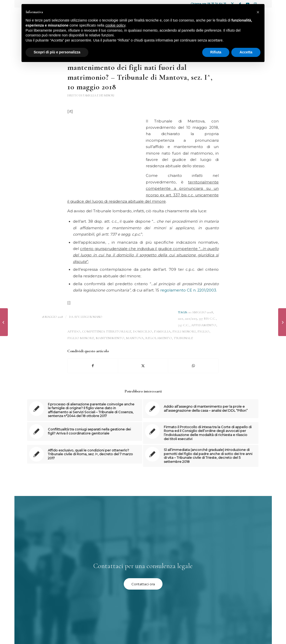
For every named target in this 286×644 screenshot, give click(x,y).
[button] (258, 12)
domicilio (142, 331)
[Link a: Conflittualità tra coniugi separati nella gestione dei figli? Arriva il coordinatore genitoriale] (85, 431)
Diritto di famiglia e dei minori (91, 95)
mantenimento (110, 338)
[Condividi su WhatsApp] (193, 366)
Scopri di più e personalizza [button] (57, 52)
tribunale (183, 338)
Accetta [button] (246, 52)
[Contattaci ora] (143, 584)
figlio (203, 331)
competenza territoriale (107, 331)
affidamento (204, 325)
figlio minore (81, 338)
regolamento (159, 338)
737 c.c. (184, 325)
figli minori (184, 331)
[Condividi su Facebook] (93, 366)
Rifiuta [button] (216, 52)
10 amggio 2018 (201, 312)
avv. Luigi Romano (88, 317)
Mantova (135, 338)
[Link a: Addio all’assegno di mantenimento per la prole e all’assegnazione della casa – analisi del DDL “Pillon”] (201, 409)
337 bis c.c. (207, 319)
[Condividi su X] (143, 366)
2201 (181, 319)
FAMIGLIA (162, 331)
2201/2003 (191, 319)
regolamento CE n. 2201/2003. (189, 290)
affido (74, 331)
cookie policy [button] (115, 25)
